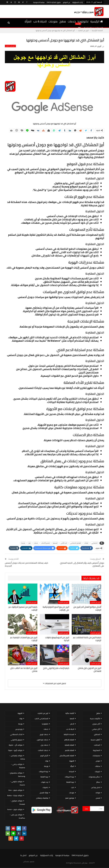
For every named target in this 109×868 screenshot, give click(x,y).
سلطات (98, 766)
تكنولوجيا (83, 21)
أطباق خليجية (95, 740)
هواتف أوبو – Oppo (15, 750)
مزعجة (23, 543)
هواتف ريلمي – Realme (18, 766)
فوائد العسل (44, 793)
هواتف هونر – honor (15, 809)
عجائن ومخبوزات (94, 777)
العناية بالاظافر (69, 740)
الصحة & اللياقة (69, 734)
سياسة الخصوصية (39, 2)
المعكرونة (96, 750)
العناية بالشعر (70, 750)
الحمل (72, 724)
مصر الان (26, 862)
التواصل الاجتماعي (76, 543)
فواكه (98, 793)
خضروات (45, 787)
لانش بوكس (96, 787)
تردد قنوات (45, 782)
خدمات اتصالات (43, 750)
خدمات (72, 21)
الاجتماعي (95, 543)
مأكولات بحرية (95, 719)
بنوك (47, 761)
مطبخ (63, 21)
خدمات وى (44, 745)
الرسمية (55, 543)
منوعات (53, 21)
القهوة (72, 761)
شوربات (97, 771)
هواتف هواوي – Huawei (18, 802)
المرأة (28, 21)
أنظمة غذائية (70, 713)
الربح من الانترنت (10, 46)
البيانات (86, 543)
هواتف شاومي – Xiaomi (17, 783)
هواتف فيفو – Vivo (15, 790)
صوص (98, 761)
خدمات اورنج (44, 734)
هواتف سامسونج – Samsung (17, 775)
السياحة (72, 771)
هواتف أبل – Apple (16, 745)
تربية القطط (70, 782)
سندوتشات (96, 756)
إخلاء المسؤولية (78, 2)
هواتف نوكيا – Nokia (15, 795)
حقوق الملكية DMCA (54, 2)
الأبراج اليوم (44, 756)
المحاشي (97, 734)
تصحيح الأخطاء (45, 543)
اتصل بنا (23, 855)
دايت (73, 787)
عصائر (98, 782)
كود (30, 543)
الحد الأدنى (64, 543)
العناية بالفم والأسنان (67, 756)
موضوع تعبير (70, 798)
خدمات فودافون (43, 740)
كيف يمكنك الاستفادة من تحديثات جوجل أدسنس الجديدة (26, 564)
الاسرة (72, 719)
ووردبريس (19, 729)
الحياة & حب (40, 21)
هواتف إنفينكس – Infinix (17, 757)
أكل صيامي (96, 729)
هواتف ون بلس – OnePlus (17, 816)
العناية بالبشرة (69, 745)
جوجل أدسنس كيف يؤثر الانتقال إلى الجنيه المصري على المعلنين (82, 564)
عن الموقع (67, 2)
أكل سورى (96, 724)
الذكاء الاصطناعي (16, 734)
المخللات (97, 745)
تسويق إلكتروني (17, 740)
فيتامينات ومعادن (42, 798)
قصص (98, 798)
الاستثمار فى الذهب (41, 719)
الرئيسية (97, 21)
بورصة (46, 766)
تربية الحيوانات (69, 777)
